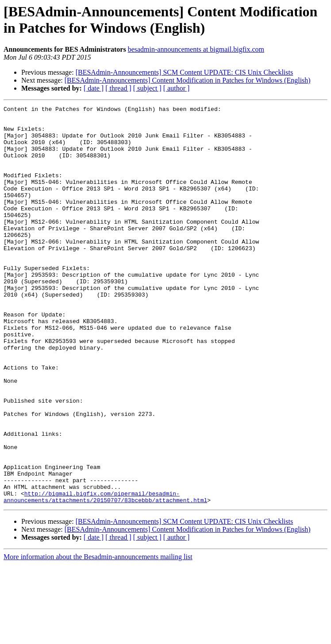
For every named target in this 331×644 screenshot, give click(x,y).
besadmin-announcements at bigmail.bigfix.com (196, 49)
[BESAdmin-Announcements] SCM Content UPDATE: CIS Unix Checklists (185, 72)
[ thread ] (118, 88)
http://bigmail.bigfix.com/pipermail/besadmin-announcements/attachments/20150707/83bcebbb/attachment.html (105, 575)
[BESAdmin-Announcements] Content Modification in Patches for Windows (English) (188, 80)
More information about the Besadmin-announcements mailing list (98, 636)
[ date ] (94, 88)
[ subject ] (147, 88)
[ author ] (177, 88)
